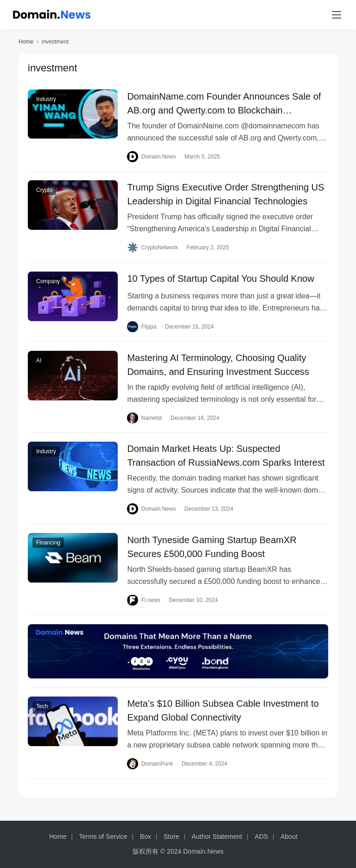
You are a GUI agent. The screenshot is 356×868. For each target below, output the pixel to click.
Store (171, 836)
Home (26, 42)
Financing (48, 546)
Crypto (44, 191)
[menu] (337, 15)
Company (48, 283)
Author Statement (217, 836)
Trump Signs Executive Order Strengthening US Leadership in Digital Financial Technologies (226, 195)
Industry (46, 99)
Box (146, 836)
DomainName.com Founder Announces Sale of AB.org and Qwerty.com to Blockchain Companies (224, 103)
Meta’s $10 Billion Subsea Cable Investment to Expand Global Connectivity (223, 715)
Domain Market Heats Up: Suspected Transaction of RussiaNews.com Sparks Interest (226, 458)
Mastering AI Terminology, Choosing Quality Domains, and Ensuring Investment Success (218, 367)
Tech (42, 711)
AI (39, 362)
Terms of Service (103, 836)
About (289, 836)
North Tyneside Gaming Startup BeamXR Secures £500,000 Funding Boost (212, 550)
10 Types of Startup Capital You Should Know (220, 280)
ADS (261, 836)
